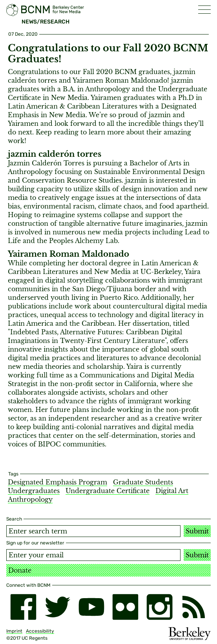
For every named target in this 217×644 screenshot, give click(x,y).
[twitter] (57, 607)
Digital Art (172, 491)
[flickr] (125, 607)
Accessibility (40, 631)
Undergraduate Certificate (108, 491)
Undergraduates (34, 491)
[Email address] (93, 555)
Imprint (14, 631)
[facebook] (23, 607)
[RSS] (194, 607)
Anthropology (30, 499)
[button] (204, 10)
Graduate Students (143, 482)
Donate (20, 570)
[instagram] (160, 607)
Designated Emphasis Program (57, 482)
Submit (197, 531)
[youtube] (92, 607)
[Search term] (93, 531)
